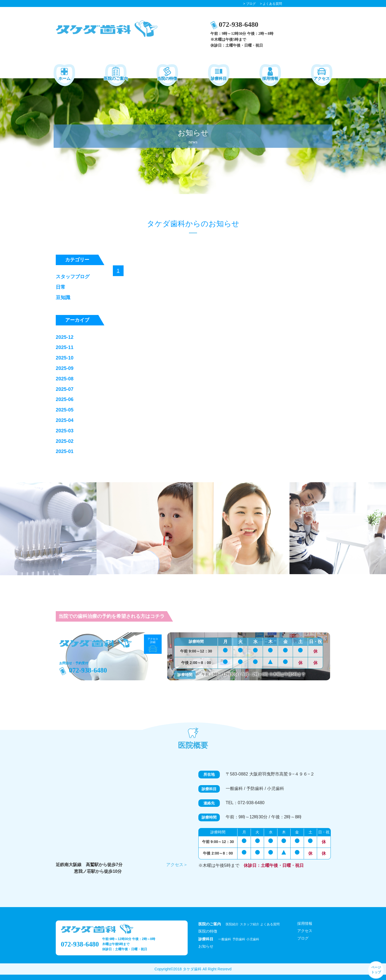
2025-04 (65, 420)
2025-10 (65, 358)
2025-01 (65, 451)
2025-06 (65, 399)
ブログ (303, 938)
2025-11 (65, 347)
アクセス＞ (177, 865)
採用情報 (305, 923)
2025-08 (65, 379)
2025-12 (65, 337)
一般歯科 (225, 939)
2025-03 (65, 431)
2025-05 (65, 410)
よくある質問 (270, 924)
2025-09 (65, 368)
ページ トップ (376, 970)
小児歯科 (253, 939)
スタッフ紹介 (250, 924)
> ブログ (249, 4)
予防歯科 (239, 939)
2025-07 (65, 389)
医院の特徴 (208, 931)
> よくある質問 (271, 4)
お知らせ (206, 946)
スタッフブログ (73, 277)
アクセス (305, 931)
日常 (61, 287)
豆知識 (63, 298)
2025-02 (65, 441)
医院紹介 (232, 924)
